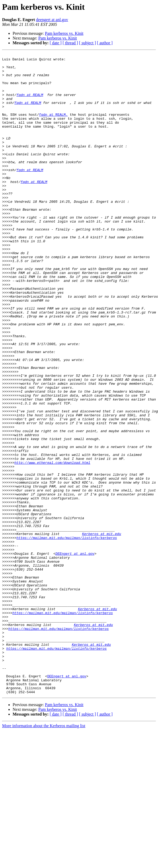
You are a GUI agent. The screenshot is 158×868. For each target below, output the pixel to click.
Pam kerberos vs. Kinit (64, 33)
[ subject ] (88, 43)
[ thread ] (70, 43)
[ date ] (56, 43)
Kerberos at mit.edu (101, 630)
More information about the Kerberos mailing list (44, 854)
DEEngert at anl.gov (75, 654)
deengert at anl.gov (52, 20)
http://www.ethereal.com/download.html (52, 545)
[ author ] (105, 43)
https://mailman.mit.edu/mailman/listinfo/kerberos (67, 635)
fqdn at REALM (30, 103)
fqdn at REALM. (53, 127)
